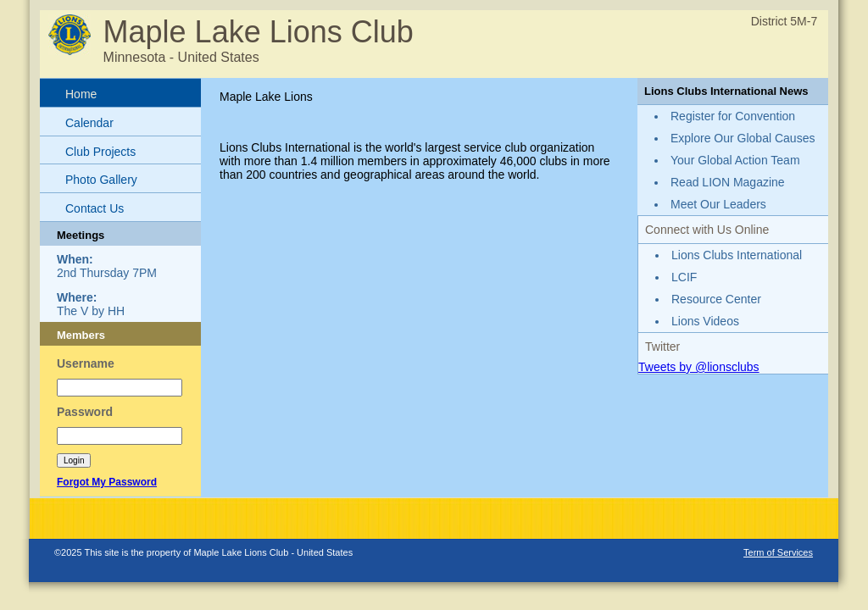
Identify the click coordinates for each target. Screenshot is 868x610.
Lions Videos (705, 321)
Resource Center (716, 299)
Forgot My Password (107, 482)
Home (81, 94)
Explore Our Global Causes (743, 138)
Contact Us (95, 208)
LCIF (684, 277)
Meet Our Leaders (718, 204)
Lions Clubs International (737, 255)
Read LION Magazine (728, 182)
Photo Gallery (101, 180)
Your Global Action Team (735, 160)
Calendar (89, 123)
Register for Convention (733, 116)
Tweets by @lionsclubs (699, 367)
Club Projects (100, 152)
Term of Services (778, 552)
